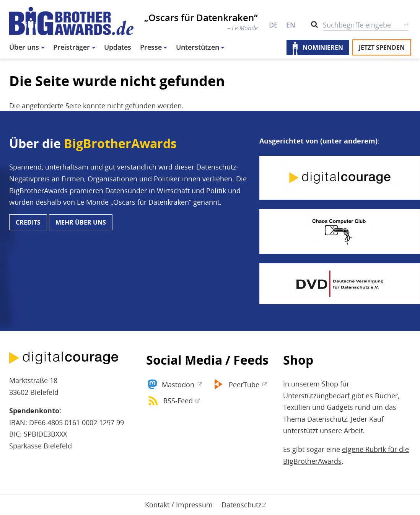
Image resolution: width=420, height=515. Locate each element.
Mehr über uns (81, 222)
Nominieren (323, 47)
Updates (118, 47)
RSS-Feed (178, 401)
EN (291, 25)
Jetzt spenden (382, 47)
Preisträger (72, 47)
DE (273, 25)
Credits (28, 222)
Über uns (24, 47)
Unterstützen (198, 47)
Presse (151, 47)
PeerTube (244, 385)
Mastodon (178, 385)
